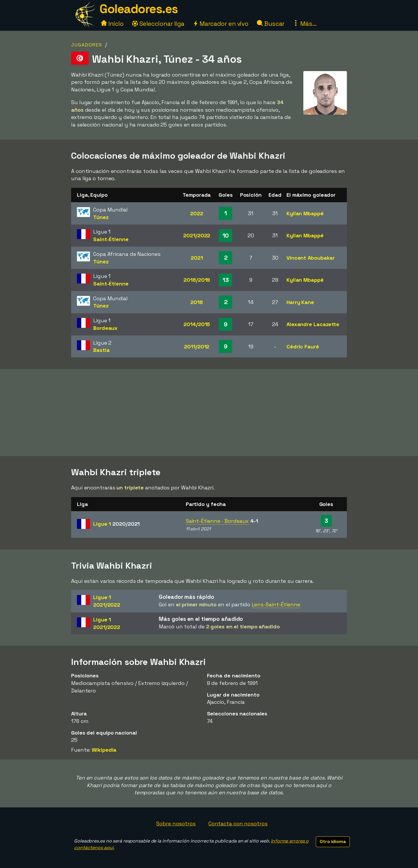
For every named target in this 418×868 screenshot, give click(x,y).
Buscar (271, 24)
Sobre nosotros (176, 823)
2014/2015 (197, 324)
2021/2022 (197, 235)
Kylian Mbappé (305, 213)
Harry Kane (300, 302)
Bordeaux (105, 328)
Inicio (112, 24)
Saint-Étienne (111, 239)
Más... (305, 24)
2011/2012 (197, 347)
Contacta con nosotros (238, 823)
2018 (197, 302)
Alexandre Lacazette (313, 324)
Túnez (101, 217)
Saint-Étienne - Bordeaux (217, 521)
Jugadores (87, 45)
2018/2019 (197, 280)
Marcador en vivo (221, 24)
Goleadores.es (139, 9)
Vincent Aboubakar (311, 258)
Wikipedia (104, 750)
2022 (197, 213)
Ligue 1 (116, 524)
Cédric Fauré (303, 347)
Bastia (101, 350)
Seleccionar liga (158, 24)
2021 (197, 258)
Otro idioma (333, 841)
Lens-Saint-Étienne (276, 604)
